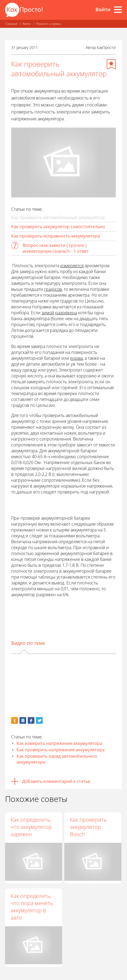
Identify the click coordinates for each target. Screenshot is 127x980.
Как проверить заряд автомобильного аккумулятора (57, 759)
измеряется (72, 266)
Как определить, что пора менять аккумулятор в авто (32, 907)
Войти (103, 9)
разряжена (66, 313)
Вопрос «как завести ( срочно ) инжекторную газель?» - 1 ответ (56, 248)
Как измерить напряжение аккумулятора (59, 743)
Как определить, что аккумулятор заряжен (31, 827)
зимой (48, 313)
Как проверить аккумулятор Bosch (88, 827)
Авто (27, 24)
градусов (53, 289)
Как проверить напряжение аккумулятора (61, 750)
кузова (76, 358)
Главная (11, 24)
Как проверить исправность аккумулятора (56, 236)
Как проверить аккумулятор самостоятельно (58, 227)
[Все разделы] (118, 10)
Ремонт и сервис (49, 24)
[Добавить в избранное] (111, 64)
